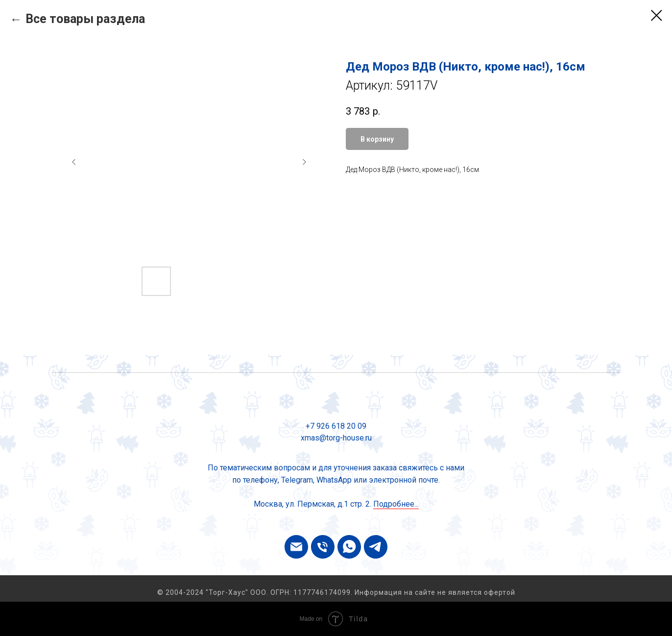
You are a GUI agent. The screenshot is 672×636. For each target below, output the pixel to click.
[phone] (323, 547)
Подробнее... (396, 504)
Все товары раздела (85, 19)
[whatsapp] (349, 547)
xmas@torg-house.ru (336, 438)
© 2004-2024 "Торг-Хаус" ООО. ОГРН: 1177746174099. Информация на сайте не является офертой (336, 592)
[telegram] (376, 547)
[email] (296, 547)
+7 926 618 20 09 (336, 426)
